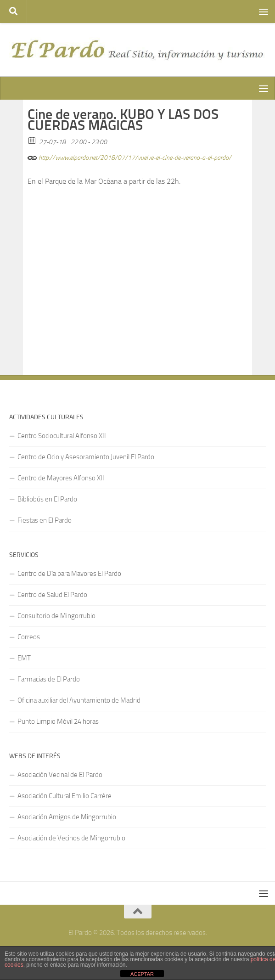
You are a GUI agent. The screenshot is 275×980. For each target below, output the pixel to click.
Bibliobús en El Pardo (47, 499)
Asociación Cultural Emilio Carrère (65, 796)
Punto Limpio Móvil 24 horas (58, 721)
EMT (24, 658)
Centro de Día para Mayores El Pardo (69, 574)
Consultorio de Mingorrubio (56, 616)
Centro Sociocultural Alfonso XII (62, 436)
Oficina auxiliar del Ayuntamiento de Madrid (79, 700)
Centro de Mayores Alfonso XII (61, 478)
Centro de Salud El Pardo (52, 595)
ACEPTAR (142, 974)
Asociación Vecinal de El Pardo (60, 775)
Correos (29, 637)
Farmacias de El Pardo (49, 679)
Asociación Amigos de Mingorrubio (67, 817)
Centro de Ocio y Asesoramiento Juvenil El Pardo (86, 457)
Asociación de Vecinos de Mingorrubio (71, 838)
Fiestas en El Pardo (45, 520)
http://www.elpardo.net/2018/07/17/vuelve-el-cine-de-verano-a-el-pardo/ (129, 156)
